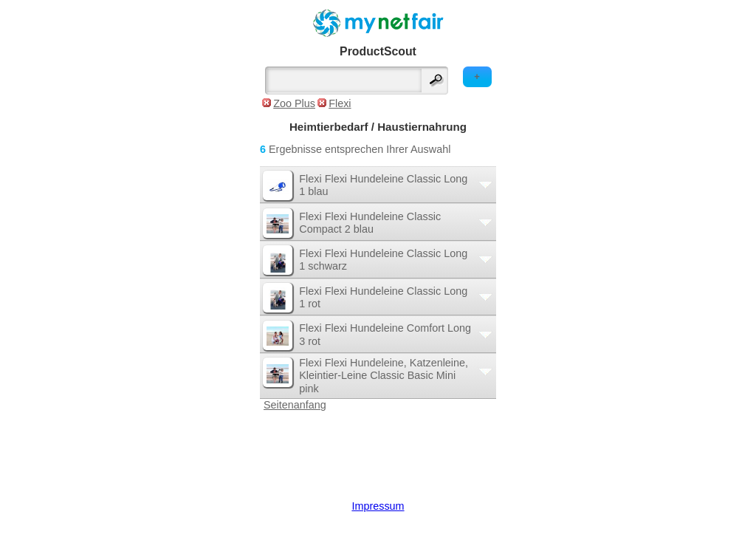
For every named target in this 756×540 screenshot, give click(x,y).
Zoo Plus (294, 103)
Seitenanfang (295, 405)
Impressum (378, 506)
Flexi (340, 103)
